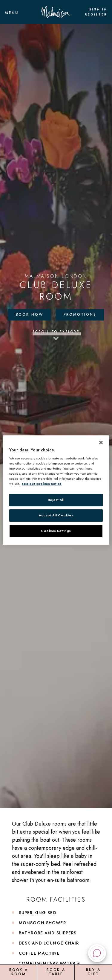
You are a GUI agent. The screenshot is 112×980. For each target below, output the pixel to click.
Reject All (56, 500)
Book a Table (56, 972)
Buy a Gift (93, 972)
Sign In (98, 10)
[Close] (101, 442)
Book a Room (19, 972)
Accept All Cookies (56, 515)
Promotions (80, 315)
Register (96, 15)
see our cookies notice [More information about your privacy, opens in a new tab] (42, 484)
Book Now (30, 315)
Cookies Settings (56, 531)
